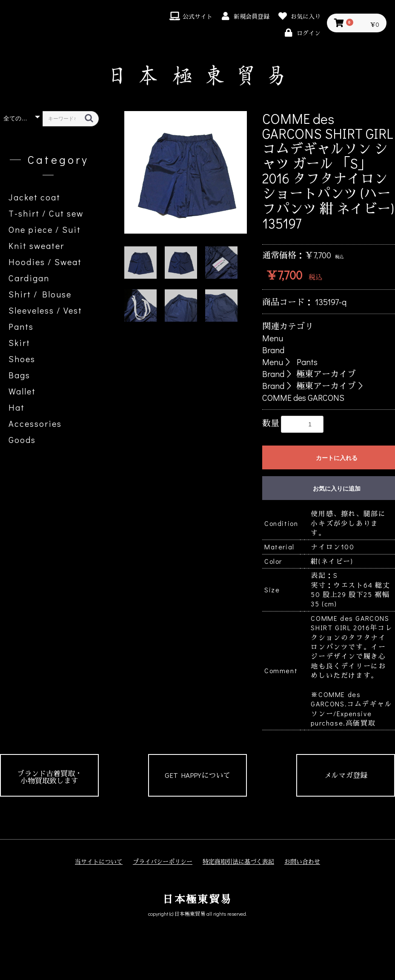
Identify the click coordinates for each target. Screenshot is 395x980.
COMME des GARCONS (303, 397)
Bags (19, 375)
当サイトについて (99, 861)
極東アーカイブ (326, 374)
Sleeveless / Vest (45, 310)
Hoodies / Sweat (45, 262)
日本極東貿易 (197, 899)
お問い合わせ (302, 861)
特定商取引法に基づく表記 (238, 861)
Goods (22, 440)
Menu (273, 338)
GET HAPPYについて (197, 775)
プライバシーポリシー (163, 861)
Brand (273, 350)
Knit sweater (36, 246)
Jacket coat (34, 197)
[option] (186, 172)
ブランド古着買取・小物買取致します (50, 777)
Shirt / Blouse (40, 294)
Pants (21, 326)
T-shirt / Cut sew (46, 213)
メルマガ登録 (346, 775)
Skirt (19, 343)
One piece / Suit (45, 229)
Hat (17, 407)
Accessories (35, 423)
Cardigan (29, 278)
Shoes (22, 359)
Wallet (22, 391)
